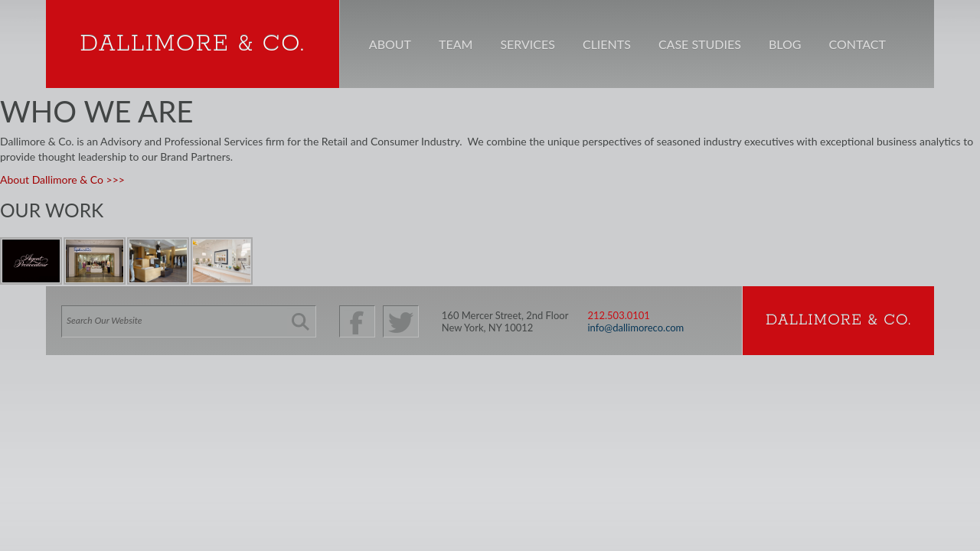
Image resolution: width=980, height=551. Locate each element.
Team (456, 44)
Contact (857, 44)
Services (528, 44)
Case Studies (700, 44)
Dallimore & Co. (192, 44)
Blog (785, 44)
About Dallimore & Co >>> (62, 179)
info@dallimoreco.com (635, 328)
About (390, 44)
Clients (607, 44)
